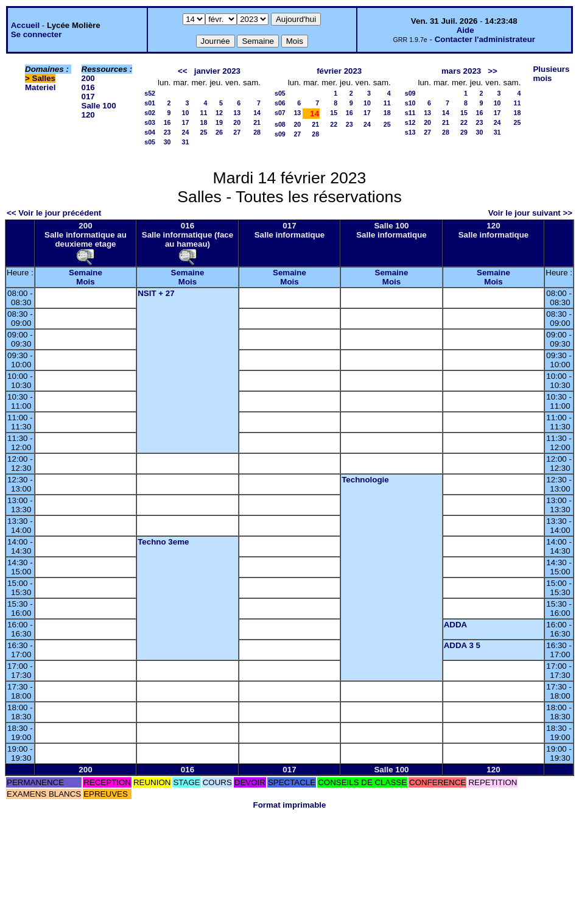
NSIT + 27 (156, 293)
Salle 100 (99, 106)
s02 (150, 113)
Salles (44, 78)
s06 (280, 103)
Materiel (40, 87)
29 (464, 132)
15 (334, 113)
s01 (150, 103)
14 (257, 113)
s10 (410, 103)
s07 (280, 113)
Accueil (25, 25)
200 (88, 78)
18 (204, 122)
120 (88, 115)
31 (186, 142)
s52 (150, 93)
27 (237, 132)
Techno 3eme (163, 542)
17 (186, 122)
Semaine (86, 273)
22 (334, 124)
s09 (280, 134)
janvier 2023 (217, 71)
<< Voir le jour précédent (54, 213)
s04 (150, 132)
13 (237, 113)
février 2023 (339, 71)
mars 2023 (461, 71)
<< (183, 71)
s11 (410, 113)
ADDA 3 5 (462, 645)
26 (219, 132)
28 (257, 132)
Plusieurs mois (551, 74)
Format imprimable (290, 805)
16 (167, 122)
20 (237, 122)
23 (167, 132)
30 (167, 142)
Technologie (365, 480)
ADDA (456, 625)
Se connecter (37, 34)
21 (257, 122)
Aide (465, 30)
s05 (150, 142)
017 (88, 97)
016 (88, 87)
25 (204, 132)
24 (186, 132)
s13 (410, 132)
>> (493, 71)
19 (219, 122)
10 (186, 113)
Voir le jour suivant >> (530, 213)
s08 (280, 124)
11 (204, 113)
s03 (150, 122)
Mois (85, 282)
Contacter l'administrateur (485, 39)
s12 (410, 122)
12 (219, 113)
